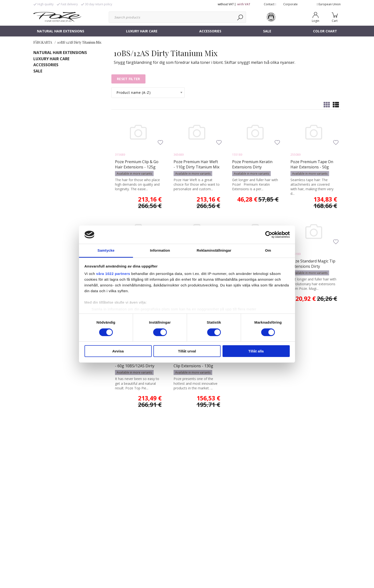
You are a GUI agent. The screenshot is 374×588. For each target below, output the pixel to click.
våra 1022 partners (113, 274)
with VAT (244, 4)
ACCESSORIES (210, 31)
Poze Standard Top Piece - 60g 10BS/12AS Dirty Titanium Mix (137, 366)
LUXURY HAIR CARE (142, 31)
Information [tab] (160, 250)
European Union (329, 4)
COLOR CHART (325, 31)
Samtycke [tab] (106, 250)
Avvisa (118, 351)
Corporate (290, 4)
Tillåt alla (256, 351)
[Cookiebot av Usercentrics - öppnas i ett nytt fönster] (269, 235)
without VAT (226, 4)
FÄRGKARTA (43, 42)
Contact (270, 4)
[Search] (240, 17)
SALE (267, 31)
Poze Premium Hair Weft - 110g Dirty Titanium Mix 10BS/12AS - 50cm (196, 167)
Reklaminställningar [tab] (214, 250)
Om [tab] (268, 250)
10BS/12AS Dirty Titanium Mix (79, 42)
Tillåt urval (187, 351)
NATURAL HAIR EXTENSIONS (61, 31)
